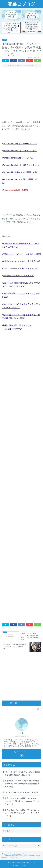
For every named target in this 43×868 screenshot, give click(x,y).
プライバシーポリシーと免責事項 (20, 862)
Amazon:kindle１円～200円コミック (20, 151)
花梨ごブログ (22, 4)
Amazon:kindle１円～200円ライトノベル (22, 165)
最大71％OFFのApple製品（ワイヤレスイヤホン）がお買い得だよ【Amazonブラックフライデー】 (23, 813)
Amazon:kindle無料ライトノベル (18, 158)
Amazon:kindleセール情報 (16, 190)
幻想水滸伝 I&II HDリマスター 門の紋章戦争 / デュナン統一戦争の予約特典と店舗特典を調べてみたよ (23, 784)
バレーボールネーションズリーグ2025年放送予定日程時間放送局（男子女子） (22, 774)
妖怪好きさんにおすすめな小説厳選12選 (22, 261)
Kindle (5, 40)
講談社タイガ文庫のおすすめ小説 (18, 276)
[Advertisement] (21, 96)
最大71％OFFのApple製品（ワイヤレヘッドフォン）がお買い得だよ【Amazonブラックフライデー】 (23, 801)
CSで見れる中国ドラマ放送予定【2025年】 (22, 792)
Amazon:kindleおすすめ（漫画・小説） (21, 172)
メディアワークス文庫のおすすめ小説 (20, 269)
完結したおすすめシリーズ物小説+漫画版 (22, 254)
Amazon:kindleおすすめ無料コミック (20, 144)
